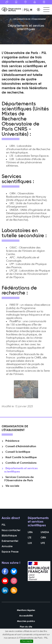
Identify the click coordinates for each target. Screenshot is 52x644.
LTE (29, 538)
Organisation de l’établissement (29, 19)
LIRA (30, 532)
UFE (43, 543)
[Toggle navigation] (46, 10)
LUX (30, 543)
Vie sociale (12, 486)
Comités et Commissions (21, 463)
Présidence (12, 441)
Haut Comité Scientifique (21, 457)
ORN (43, 538)
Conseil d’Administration (21, 447)
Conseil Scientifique (18, 452)
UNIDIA (45, 532)
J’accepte (27, 641)
